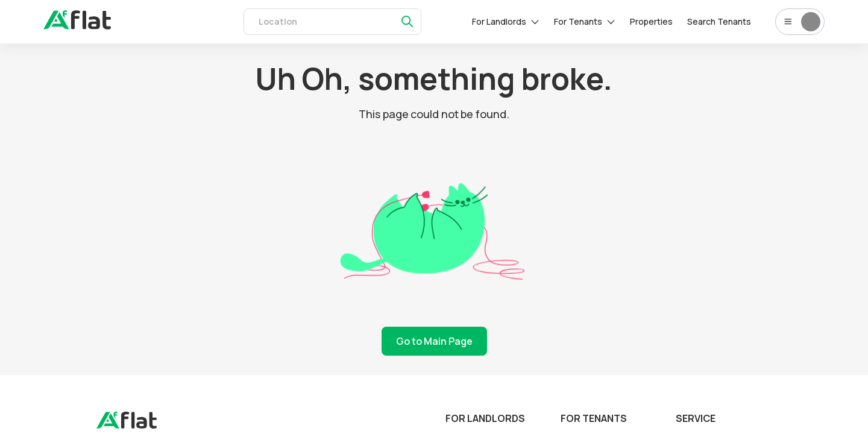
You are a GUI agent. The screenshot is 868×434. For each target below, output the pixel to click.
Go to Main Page (434, 341)
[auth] (77, 26)
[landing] (127, 426)
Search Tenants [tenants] (719, 21)
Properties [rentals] (651, 21)
